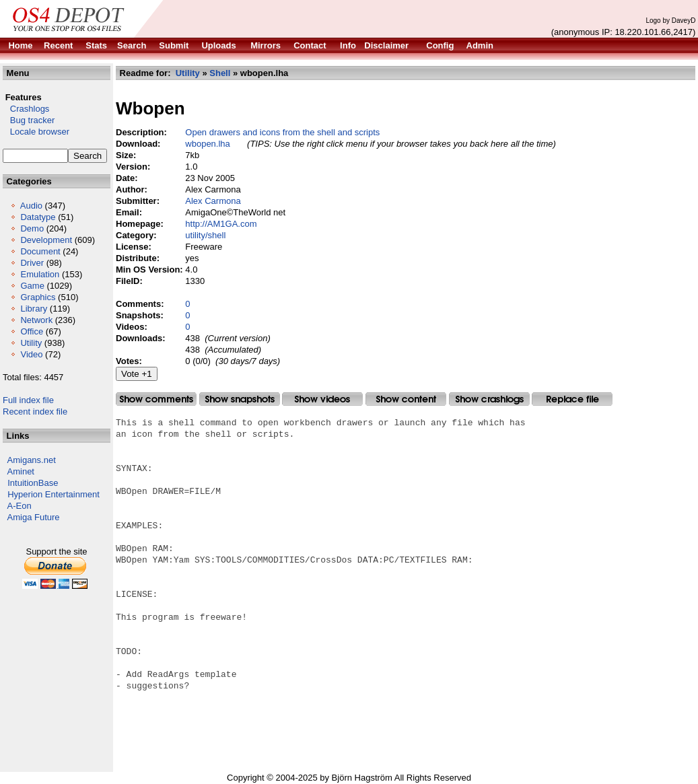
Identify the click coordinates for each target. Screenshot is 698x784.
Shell (220, 73)
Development (46, 240)
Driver (32, 263)
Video (31, 354)
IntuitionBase (33, 483)
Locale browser (36, 132)
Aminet (21, 471)
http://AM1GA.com (221, 224)
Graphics (38, 297)
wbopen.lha (208, 144)
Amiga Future (34, 517)
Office (32, 331)
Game (32, 286)
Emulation (40, 274)
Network (36, 320)
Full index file (28, 400)
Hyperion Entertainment (54, 494)
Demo (32, 228)
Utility (31, 343)
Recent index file (35, 412)
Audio (31, 206)
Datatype (38, 217)
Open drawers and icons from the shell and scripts (282, 132)
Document (40, 251)
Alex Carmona (213, 201)
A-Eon (20, 506)
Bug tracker (29, 120)
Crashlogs (26, 109)
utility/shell (205, 235)
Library (34, 309)
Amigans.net (32, 460)
